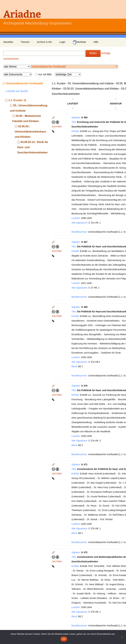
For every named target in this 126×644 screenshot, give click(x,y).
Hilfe (96, 42)
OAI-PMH (57, 127)
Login (62, 42)
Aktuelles (8, 42)
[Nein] (122, 637)
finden (93, 53)
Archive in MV (45, 42)
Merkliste (79, 42)
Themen (25, 42)
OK (64, 639)
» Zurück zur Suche (16, 91)
